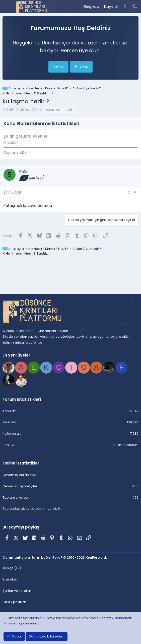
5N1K (10, 110)
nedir (69, 110)
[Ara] (135, 7)
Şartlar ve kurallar (17, 591)
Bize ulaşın (11, 579)
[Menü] (7, 7)
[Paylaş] (128, 193)
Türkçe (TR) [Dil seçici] (12, 568)
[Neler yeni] (125, 7)
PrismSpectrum (126, 445)
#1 (135, 192)
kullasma (53, 110)
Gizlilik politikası (15, 602)
